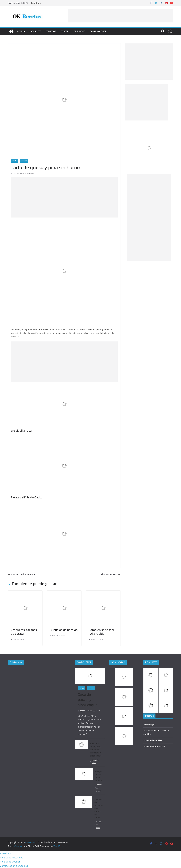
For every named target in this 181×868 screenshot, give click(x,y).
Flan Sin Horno (111, 574)
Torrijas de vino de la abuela (99, 776)
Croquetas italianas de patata (24, 632)
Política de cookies (153, 740)
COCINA (21, 31)
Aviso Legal (149, 724)
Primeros (51, 31)
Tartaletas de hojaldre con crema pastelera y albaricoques (96, 750)
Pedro (98, 711)
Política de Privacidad (12, 858)
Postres (65, 31)
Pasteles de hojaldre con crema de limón (98, 808)
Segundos (80, 31)
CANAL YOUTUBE (98, 31)
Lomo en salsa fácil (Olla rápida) (102, 632)
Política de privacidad (154, 746)
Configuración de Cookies (14, 866)
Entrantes (35, 31)
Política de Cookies (10, 862)
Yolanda (31, 174)
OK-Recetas (16, 662)
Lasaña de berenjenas (22, 574)
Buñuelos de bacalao (64, 630)
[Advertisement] (120, 16)
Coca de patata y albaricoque (88, 700)
